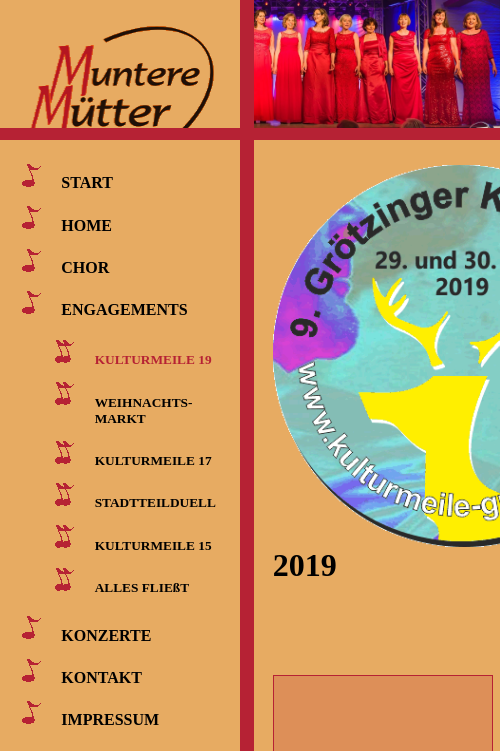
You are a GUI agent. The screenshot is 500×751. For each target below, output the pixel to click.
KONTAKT (101, 677)
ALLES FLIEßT (142, 587)
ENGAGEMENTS (124, 309)
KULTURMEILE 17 (153, 460)
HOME (86, 224)
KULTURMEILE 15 (153, 544)
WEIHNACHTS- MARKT (140, 409)
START (87, 182)
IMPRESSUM (110, 719)
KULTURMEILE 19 (153, 359)
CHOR (85, 267)
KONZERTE (106, 634)
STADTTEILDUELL (155, 502)
